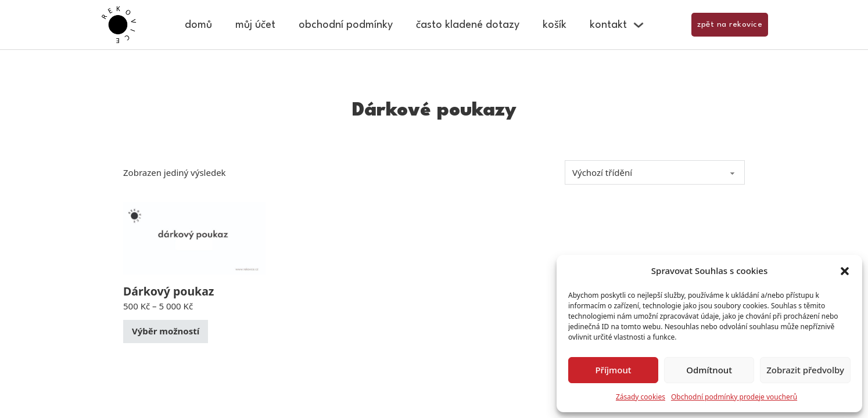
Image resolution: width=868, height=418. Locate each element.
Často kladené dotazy (468, 25)
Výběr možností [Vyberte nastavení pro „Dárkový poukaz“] (166, 331)
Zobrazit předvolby (805, 370)
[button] (845, 271)
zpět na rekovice (730, 24)
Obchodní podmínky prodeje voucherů (734, 397)
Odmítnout (709, 370)
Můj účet (255, 25)
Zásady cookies (641, 397)
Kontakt (608, 25)
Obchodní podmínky (346, 25)
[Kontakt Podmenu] (639, 25)
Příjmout (613, 370)
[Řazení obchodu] (655, 172)
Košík (555, 25)
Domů (198, 25)
